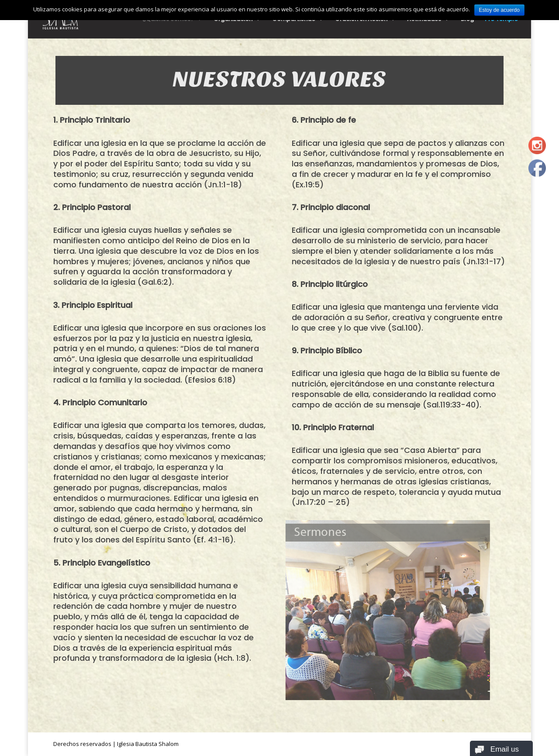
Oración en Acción (361, 20)
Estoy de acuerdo (499, 10)
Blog (467, 20)
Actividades (424, 20)
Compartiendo (294, 20)
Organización (233, 20)
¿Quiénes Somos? (168, 20)
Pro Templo (501, 20)
